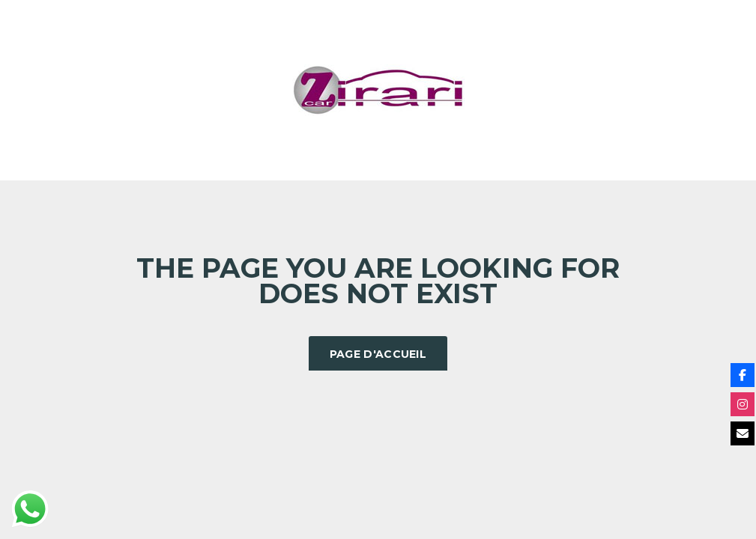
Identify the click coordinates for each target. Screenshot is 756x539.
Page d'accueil (378, 354)
